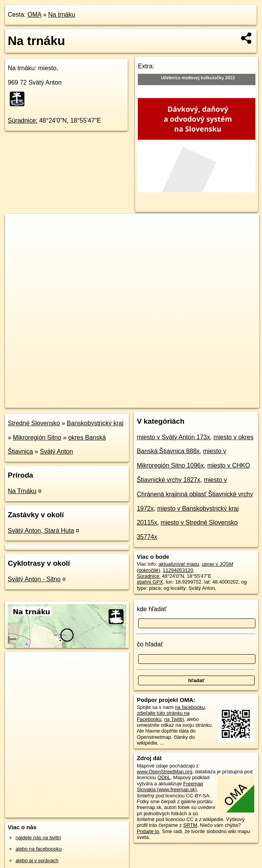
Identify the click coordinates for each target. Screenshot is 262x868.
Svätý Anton (56, 451)
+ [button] (18, 227)
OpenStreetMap (123, 402)
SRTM (190, 825)
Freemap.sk (163, 402)
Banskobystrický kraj (95, 423)
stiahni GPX (150, 582)
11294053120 (178, 570)
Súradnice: (23, 120)
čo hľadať (150, 644)
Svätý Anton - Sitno (34, 579)
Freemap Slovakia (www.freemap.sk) (170, 787)
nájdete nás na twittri (38, 838)
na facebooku (190, 707)
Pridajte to (148, 831)
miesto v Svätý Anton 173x (173, 437)
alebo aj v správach (37, 860)
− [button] (18, 239)
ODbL (164, 777)
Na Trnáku (22, 491)
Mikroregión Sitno (37, 437)
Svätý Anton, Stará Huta (41, 531)
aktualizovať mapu (179, 564)
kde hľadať (152, 609)
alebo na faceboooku (39, 849)
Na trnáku (62, 15)
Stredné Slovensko (34, 423)
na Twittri (174, 719)
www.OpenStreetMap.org (164, 772)
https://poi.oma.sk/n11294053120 (223, 402)
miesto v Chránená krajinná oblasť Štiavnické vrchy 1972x (195, 494)
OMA (35, 15)
